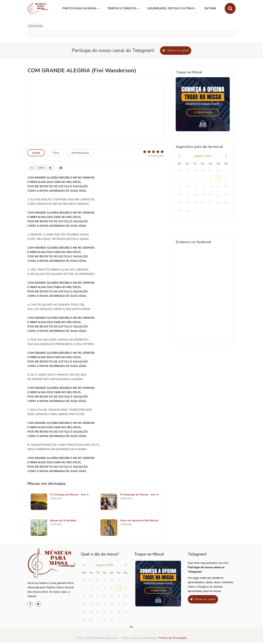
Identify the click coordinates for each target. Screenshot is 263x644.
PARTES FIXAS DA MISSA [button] (79, 8)
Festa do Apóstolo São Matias (139, 521)
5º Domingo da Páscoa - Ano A (69, 495)
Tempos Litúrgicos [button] (122, 8)
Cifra (56, 153)
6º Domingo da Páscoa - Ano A (139, 495)
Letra (36, 153)
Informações (80, 153)
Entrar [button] (210, 8)
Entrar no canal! (176, 50)
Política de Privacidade (173, 638)
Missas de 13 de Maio (63, 521)
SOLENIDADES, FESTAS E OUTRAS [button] (170, 8)
